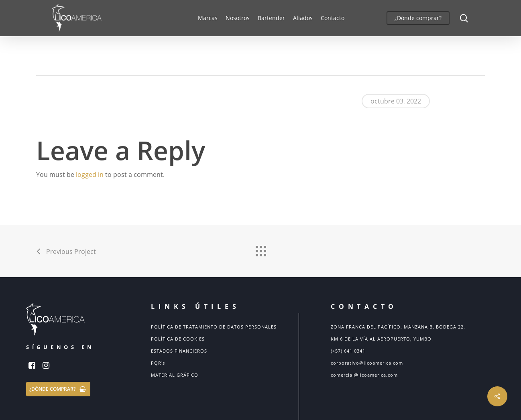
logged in (90, 174)
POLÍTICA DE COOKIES (178, 339)
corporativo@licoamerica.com (367, 363)
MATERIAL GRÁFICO (175, 375)
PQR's (158, 363)
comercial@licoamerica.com (364, 375)
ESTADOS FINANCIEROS (179, 351)
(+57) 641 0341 (348, 351)
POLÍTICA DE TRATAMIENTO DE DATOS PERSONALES (214, 327)
